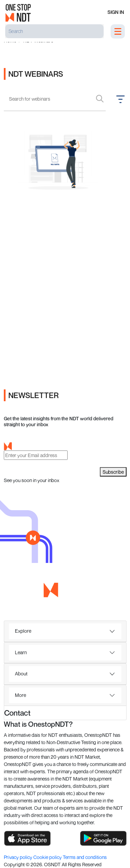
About (21, 673)
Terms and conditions (85, 857)
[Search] (54, 31)
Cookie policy (48, 857)
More (20, 695)
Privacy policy (19, 857)
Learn (21, 652)
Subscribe (113, 472)
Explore (23, 631)
